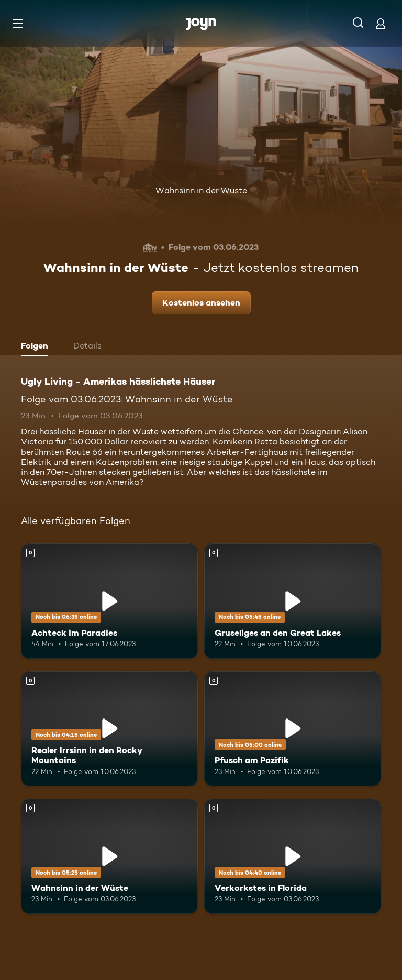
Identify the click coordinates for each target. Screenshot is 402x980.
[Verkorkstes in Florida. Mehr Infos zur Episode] (293, 856)
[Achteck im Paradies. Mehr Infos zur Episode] (109, 601)
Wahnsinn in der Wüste (201, 190)
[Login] (381, 23)
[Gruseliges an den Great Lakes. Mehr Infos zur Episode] (293, 601)
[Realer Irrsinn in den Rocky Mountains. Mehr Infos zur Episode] (109, 729)
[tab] (37, 347)
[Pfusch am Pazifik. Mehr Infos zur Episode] (293, 729)
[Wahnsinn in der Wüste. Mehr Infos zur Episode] (109, 856)
